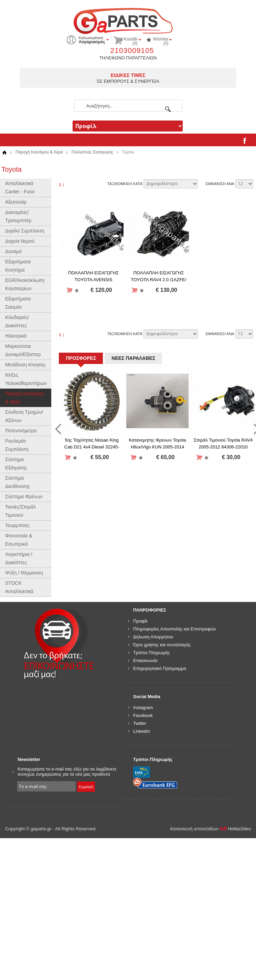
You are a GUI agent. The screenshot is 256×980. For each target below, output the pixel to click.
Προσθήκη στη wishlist (77, 290)
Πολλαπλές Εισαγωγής (92, 152)
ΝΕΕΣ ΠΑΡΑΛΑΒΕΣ (133, 358)
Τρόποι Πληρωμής (152, 653)
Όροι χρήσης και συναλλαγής (162, 645)
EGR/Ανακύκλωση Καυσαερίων (25, 284)
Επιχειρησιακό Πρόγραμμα (160, 668)
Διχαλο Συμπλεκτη (25, 231)
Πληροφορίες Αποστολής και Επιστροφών (175, 629)
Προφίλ (140, 621)
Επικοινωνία (145, 660)
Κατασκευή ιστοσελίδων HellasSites (211, 829)
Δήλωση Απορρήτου (153, 637)
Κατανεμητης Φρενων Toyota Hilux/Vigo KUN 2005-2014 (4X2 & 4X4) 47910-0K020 (157, 447)
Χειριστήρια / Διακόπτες (19, 558)
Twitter (140, 723)
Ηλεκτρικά (16, 336)
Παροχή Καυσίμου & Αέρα (39, 152)
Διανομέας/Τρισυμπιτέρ (18, 216)
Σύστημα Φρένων (24, 497)
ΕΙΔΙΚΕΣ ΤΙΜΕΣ (128, 75)
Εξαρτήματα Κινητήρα (18, 266)
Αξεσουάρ (16, 202)
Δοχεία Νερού (20, 241)
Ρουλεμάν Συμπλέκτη (17, 445)
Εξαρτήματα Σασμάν (18, 303)
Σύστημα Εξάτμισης (16, 464)
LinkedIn (142, 731)
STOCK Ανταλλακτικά (19, 587)
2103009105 (132, 50)
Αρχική (4, 152)
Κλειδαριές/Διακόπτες (17, 321)
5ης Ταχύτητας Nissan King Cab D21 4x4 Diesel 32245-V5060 (92, 447)
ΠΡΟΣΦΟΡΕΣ (81, 358)
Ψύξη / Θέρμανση (24, 573)
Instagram (143, 708)
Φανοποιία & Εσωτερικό (19, 540)
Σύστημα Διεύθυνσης (18, 482)
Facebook (143, 715)
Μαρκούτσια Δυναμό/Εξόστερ (23, 350)
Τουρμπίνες (17, 525)
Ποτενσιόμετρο (21, 431)
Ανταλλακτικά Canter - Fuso (20, 187)
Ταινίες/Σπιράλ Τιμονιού (20, 511)
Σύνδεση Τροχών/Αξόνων (24, 416)
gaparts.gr (128, 20)
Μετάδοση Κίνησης (25, 365)
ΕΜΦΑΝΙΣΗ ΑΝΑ (220, 184)
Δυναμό (13, 251)
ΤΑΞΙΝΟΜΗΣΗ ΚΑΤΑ (125, 184)
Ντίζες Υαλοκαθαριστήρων (26, 379)
